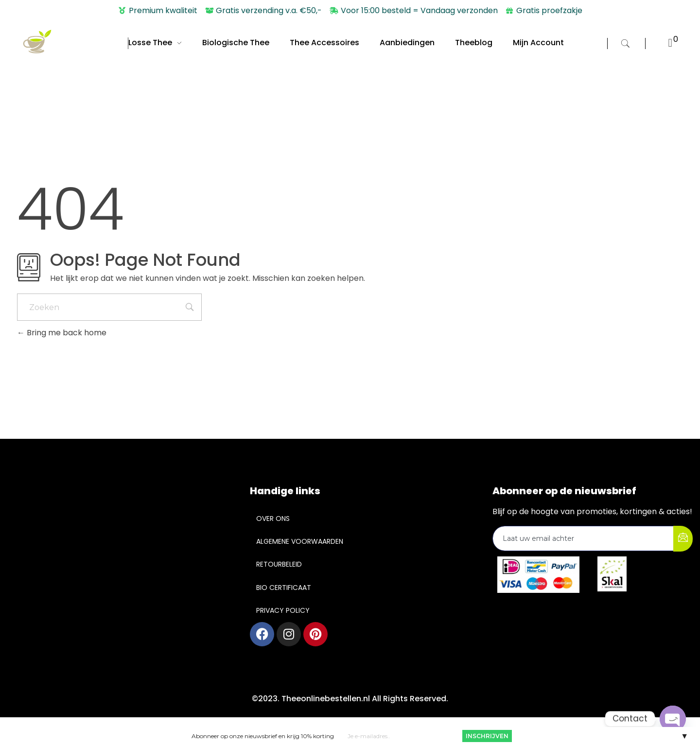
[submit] (683, 539)
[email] (583, 538)
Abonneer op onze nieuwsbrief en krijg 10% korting (263, 735)
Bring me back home (62, 333)
